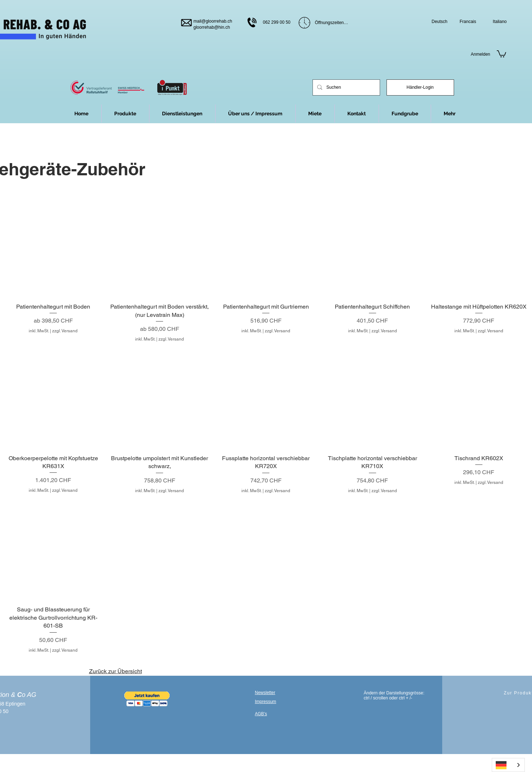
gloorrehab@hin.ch (212, 27)
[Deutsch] (436, 22)
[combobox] (508, 765)
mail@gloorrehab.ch (213, 21)
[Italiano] (496, 22)
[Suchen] (346, 87)
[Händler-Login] (420, 87)
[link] (501, 54)
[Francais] (465, 22)
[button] (450, 114)
